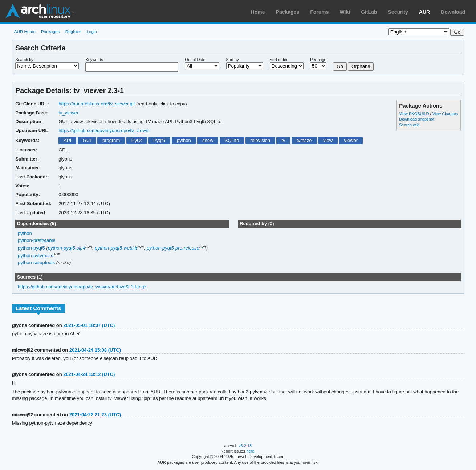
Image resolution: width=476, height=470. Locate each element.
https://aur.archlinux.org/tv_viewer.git (97, 104)
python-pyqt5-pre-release (173, 248)
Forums (319, 12)
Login (92, 31)
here (250, 451)
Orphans (361, 66)
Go (340, 66)
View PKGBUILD (414, 114)
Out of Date (195, 60)
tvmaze (304, 140)
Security (398, 12)
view (328, 140)
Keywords (94, 60)
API (67, 140)
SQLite (232, 140)
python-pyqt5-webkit (116, 248)
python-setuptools (36, 262)
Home (258, 12)
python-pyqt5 (31, 248)
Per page (318, 60)
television (260, 140)
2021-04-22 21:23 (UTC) (95, 415)
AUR (424, 12)
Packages (288, 12)
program (111, 140)
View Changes (445, 114)
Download (453, 12)
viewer (351, 140)
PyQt (137, 140)
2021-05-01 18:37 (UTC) (89, 325)
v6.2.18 (245, 446)
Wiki (345, 12)
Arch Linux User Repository (40, 11)
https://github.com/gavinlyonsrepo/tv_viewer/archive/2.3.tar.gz (82, 287)
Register (73, 31)
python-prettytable (37, 240)
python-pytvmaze (36, 256)
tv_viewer (68, 113)
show (208, 140)
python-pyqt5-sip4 (67, 248)
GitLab (369, 12)
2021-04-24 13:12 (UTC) (89, 374)
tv (283, 140)
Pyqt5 (159, 140)
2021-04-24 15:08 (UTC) (95, 350)
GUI (87, 140)
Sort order (279, 60)
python (184, 140)
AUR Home (25, 31)
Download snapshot (416, 119)
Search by (24, 60)
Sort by (233, 60)
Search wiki (409, 125)
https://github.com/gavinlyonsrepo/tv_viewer (104, 131)
